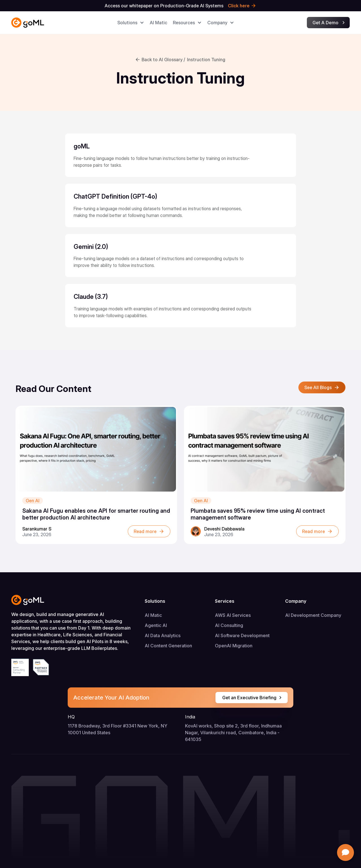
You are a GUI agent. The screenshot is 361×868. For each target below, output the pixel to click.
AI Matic (153, 615)
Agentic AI (156, 625)
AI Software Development (242, 635)
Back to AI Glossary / (163, 60)
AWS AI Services (233, 615)
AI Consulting (229, 625)
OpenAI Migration (234, 646)
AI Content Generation (168, 646)
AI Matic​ (159, 23)
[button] (131, 23)
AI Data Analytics (163, 635)
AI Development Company (313, 615)
